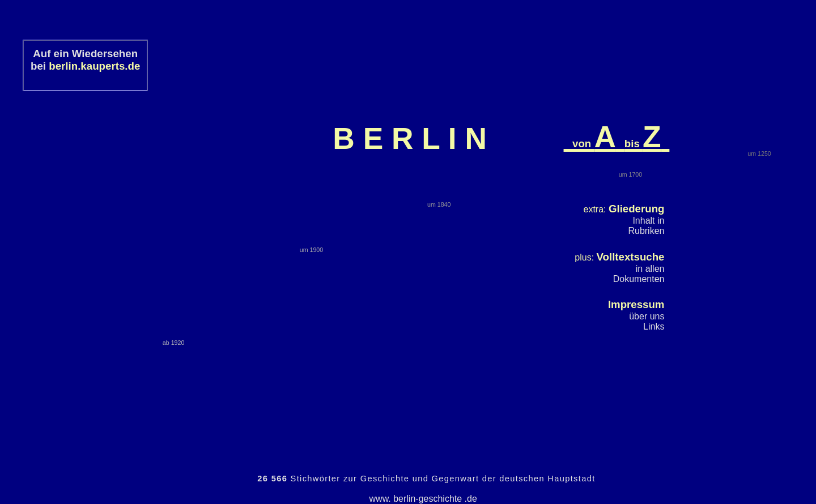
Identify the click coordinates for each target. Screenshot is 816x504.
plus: (619, 257)
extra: (624, 209)
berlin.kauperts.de (94, 66)
